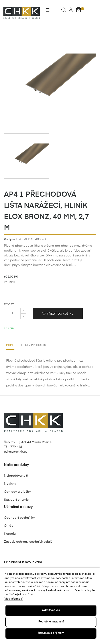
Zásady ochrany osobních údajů (28, 542)
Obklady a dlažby (17, 492)
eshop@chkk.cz (16, 452)
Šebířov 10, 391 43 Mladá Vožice (28, 442)
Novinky (10, 484)
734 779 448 (13, 447)
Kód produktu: (14, 239)
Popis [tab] (10, 345)
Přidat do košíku (58, 314)
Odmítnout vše (51, 610)
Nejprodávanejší (16, 476)
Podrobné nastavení (51, 622)
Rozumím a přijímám (51, 633)
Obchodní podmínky (19, 518)
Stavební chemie (16, 500)
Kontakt (10, 534)
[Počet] (12, 314)
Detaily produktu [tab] (33, 345)
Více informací (14, 599)
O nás (9, 526)
